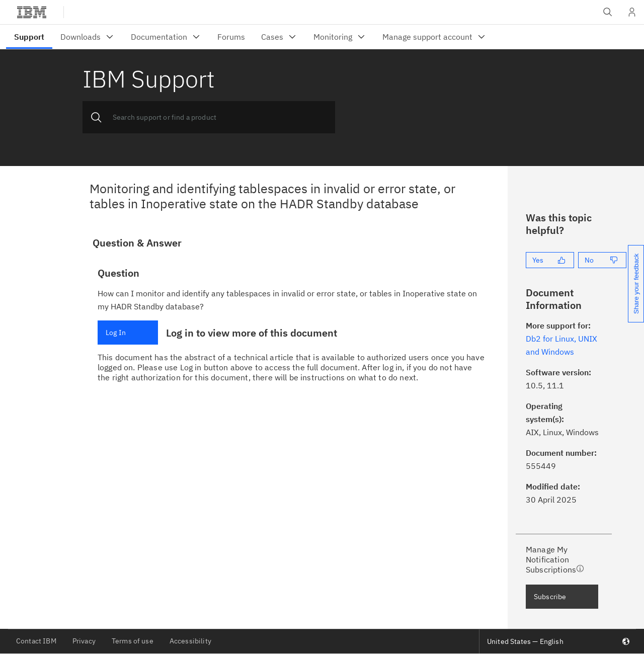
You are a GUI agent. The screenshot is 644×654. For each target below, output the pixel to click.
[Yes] (550, 260)
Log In (116, 333)
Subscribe (550, 597)
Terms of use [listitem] (133, 641)
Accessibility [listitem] (190, 641)
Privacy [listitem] (84, 641)
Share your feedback (636, 284)
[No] (602, 260)
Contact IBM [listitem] (36, 641)
